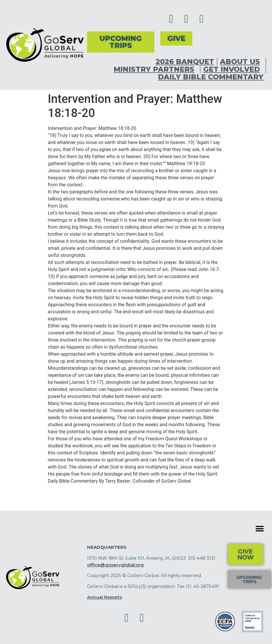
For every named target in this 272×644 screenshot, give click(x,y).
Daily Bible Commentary (211, 77)
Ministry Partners (155, 69)
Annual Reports (105, 597)
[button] (260, 529)
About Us (241, 62)
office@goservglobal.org (115, 565)
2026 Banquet (185, 62)
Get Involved (233, 69)
